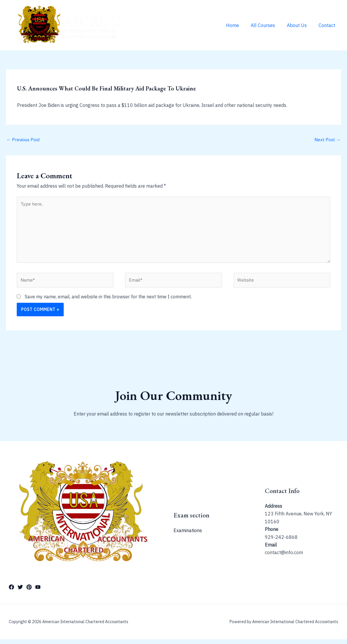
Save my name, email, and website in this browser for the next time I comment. (108, 301)
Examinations (188, 535)
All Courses (269, 25)
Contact (328, 25)
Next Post (327, 140)
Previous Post (24, 140)
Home (241, 25)
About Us (300, 25)
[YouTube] (38, 592)
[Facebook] (11, 592)
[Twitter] (20, 592)
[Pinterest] (29, 592)
